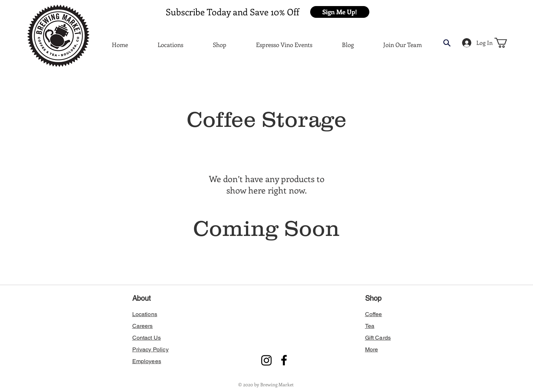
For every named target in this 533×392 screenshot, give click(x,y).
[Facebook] (284, 360)
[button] (340, 12)
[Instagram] (266, 360)
